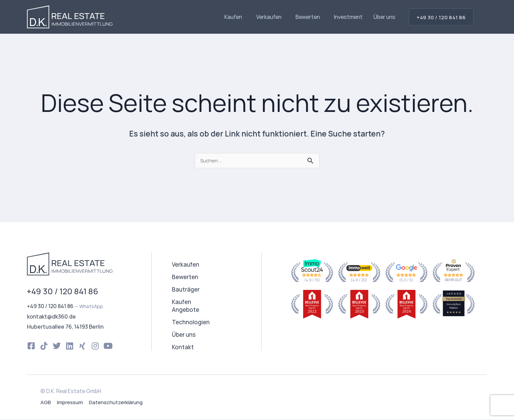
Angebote (186, 310)
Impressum (70, 403)
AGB (46, 403)
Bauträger (186, 290)
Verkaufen (270, 17)
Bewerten (309, 17)
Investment (348, 17)
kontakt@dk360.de (51, 317)
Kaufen (235, 17)
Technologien (191, 323)
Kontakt (183, 348)
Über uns (384, 17)
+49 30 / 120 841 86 (63, 292)
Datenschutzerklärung (116, 403)
